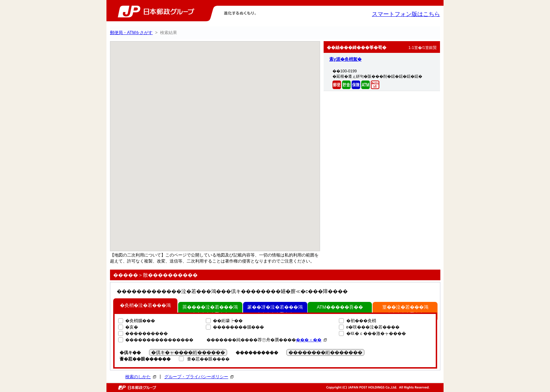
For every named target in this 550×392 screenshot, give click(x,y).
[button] (226, 132)
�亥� (132, 327)
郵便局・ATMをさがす (131, 33)
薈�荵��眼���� (208, 359)
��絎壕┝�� (228, 321)
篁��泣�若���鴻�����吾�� (405, 311)
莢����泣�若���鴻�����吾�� (210, 311)
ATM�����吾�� (340, 307)
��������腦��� (238, 327)
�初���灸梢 (361, 321)
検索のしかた (141, 377)
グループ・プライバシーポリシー (199, 377)
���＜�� (311, 340)
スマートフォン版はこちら (406, 14)
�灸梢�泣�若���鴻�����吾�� (145, 311)
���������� (147, 333)
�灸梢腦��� (140, 321)
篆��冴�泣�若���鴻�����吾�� (275, 311)
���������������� (159, 340)
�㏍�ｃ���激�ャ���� (376, 333)
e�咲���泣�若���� (373, 327)
